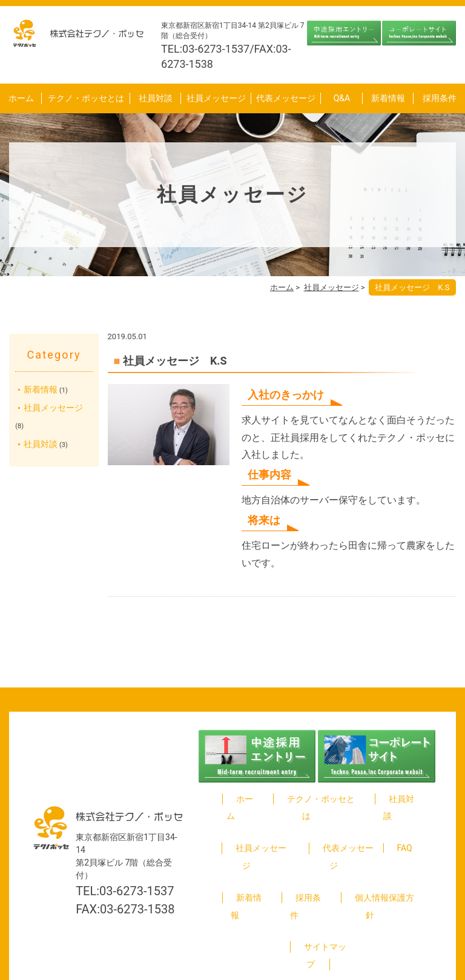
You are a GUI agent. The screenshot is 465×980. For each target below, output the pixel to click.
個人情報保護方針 (378, 862)
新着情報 (388, 98)
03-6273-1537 (137, 856)
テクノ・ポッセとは (86, 98)
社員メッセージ (216, 98)
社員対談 (156, 98)
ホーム (21, 98)
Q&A (342, 98)
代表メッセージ (286, 98)
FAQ (405, 831)
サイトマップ (318, 895)
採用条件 (440, 98)
